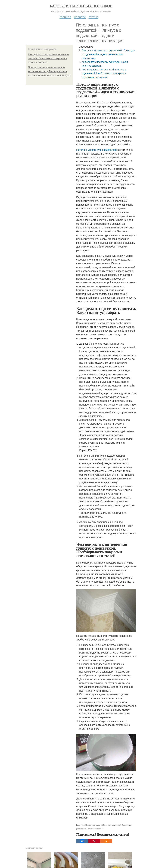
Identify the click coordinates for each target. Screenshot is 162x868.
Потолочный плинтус (94, 825)
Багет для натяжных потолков (81, 6)
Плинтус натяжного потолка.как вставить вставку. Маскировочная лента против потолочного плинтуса (49, 71)
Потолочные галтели (95, 829)
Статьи (93, 17)
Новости (80, 17)
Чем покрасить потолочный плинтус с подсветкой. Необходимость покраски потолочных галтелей (104, 73)
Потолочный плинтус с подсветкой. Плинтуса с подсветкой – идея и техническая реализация (108, 54)
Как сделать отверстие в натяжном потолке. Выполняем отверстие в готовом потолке (48, 58)
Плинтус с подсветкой (112, 825)
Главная (65, 17)
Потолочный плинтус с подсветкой (96, 150)
